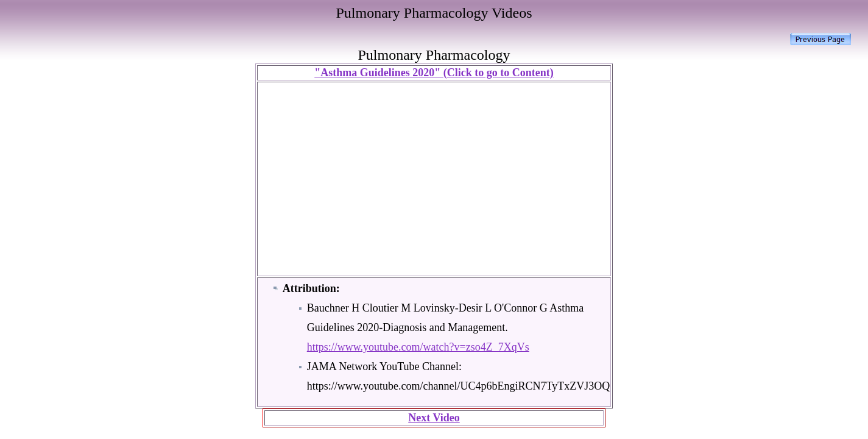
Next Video (434, 418)
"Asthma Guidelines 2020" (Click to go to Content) (434, 73)
